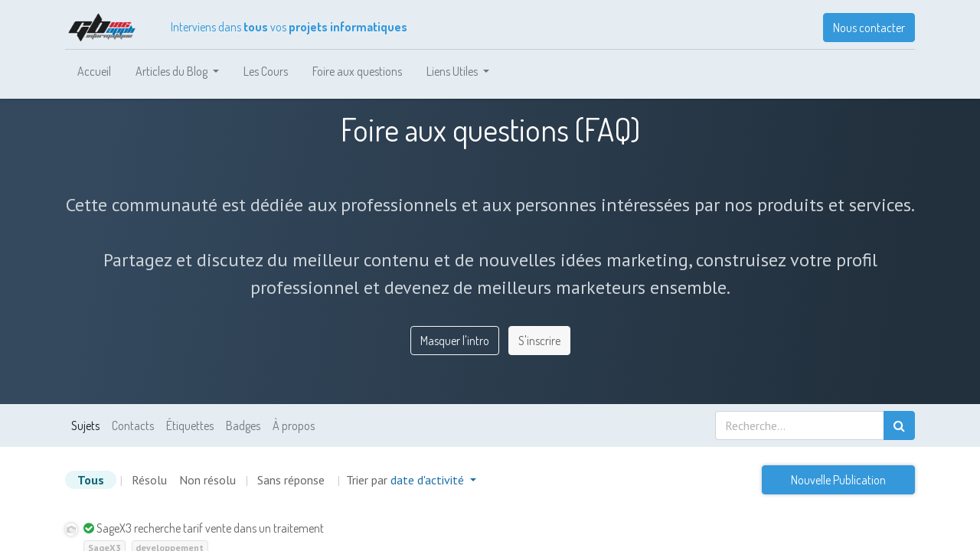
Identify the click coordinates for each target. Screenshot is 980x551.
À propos (294, 425)
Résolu (149, 480)
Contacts (133, 425)
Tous (91, 480)
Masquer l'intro (455, 341)
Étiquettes (190, 425)
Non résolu (207, 480)
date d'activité (429, 480)
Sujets (85, 425)
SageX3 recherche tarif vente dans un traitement (210, 528)
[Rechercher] (899, 425)
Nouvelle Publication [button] (838, 480)
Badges (243, 425)
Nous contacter (869, 28)
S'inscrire (539, 341)
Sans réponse (291, 480)
